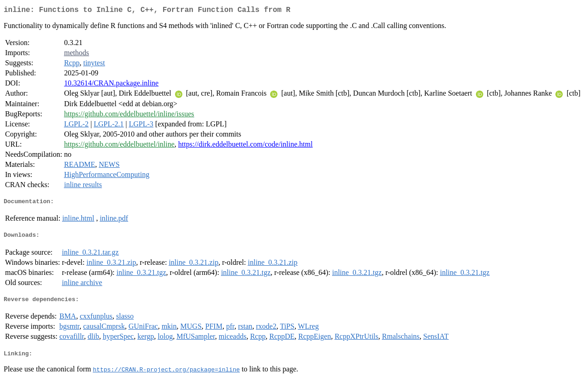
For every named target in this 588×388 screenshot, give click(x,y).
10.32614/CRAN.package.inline (111, 85)
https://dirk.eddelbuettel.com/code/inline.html (246, 146)
